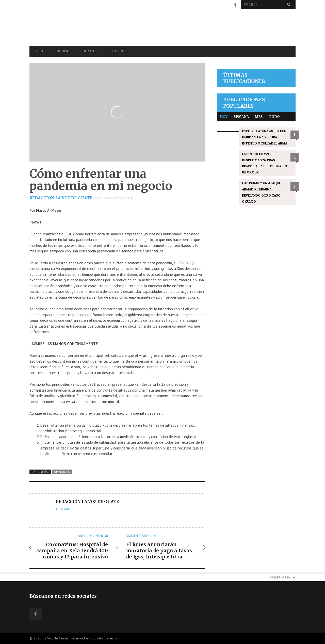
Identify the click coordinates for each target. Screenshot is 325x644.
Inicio (40, 51)
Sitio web (63, 509)
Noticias (64, 51)
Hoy (224, 117)
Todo (274, 117)
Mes (259, 117)
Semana (241, 117)
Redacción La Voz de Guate (61, 198)
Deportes (91, 51)
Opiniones (118, 51)
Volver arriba (280, 577)
